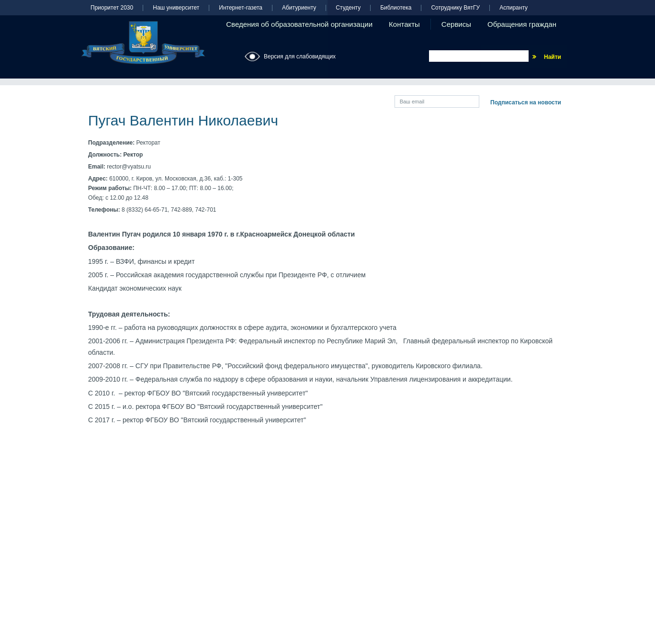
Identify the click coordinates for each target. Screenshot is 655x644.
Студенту (348, 8)
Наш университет (176, 8)
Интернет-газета (241, 8)
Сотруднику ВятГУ (455, 8)
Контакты (404, 24)
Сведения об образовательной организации (299, 24)
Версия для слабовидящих (300, 56)
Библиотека (396, 8)
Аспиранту (514, 8)
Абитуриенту (299, 8)
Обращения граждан (522, 24)
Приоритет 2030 (112, 8)
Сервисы (456, 24)
